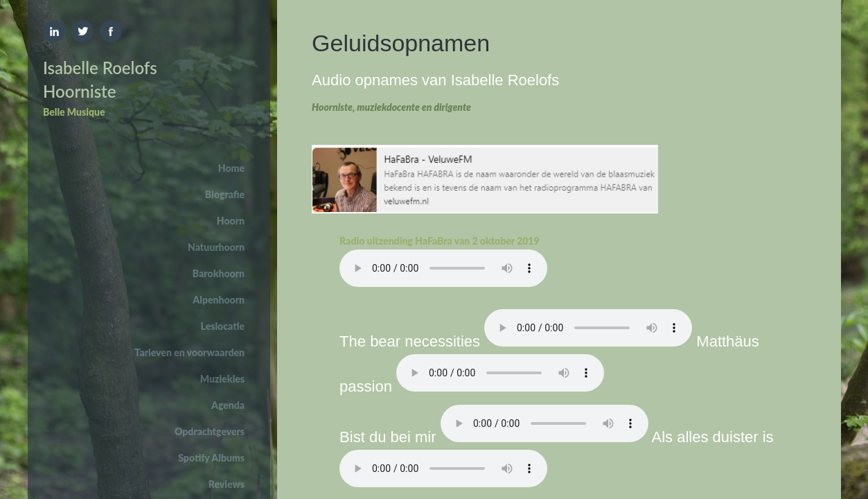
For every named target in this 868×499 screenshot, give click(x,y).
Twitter (82, 31)
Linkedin (54, 31)
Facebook (111, 31)
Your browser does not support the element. (443, 268)
